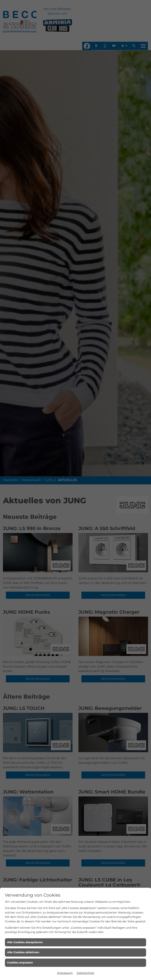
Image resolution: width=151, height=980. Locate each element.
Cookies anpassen (20, 962)
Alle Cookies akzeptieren (25, 942)
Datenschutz (85, 973)
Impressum (65, 973)
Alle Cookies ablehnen (23, 952)
